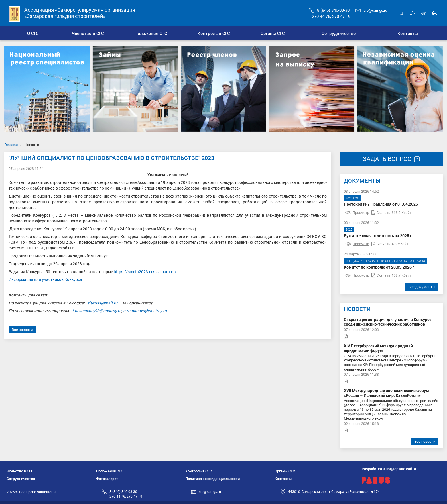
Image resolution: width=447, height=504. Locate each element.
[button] (88, 33)
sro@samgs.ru (371, 10)
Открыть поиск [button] (402, 13)
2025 (349, 229)
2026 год (352, 198)
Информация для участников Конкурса (45, 279)
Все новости (22, 330)
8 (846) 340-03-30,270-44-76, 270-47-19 (126, 494)
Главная (11, 145)
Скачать (381, 212)
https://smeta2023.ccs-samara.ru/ (145, 272)
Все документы (422, 287)
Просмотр (357, 212)
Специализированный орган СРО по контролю (385, 261)
